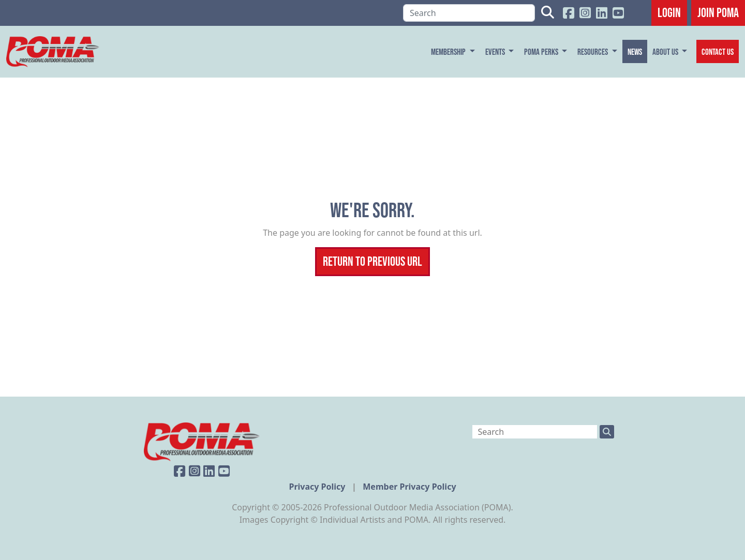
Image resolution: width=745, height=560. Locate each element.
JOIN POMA (718, 12)
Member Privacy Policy (409, 487)
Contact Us (718, 51)
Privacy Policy (318, 487)
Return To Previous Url (373, 261)
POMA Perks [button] (542, 51)
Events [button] (496, 51)
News (635, 51)
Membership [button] (449, 51)
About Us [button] (666, 51)
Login (669, 12)
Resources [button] (593, 51)
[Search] (469, 13)
